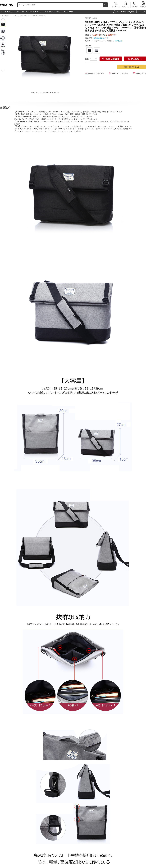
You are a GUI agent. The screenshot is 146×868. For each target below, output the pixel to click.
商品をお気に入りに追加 (94, 73)
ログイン (141, 12)
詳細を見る (119, 41)
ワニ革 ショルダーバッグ (32, 12)
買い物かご (116, 5)
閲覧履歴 (135, 5)
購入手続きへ (135, 59)
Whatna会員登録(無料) (126, 12)
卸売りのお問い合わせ (132, 67)
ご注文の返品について (101, 38)
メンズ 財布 (68, 12)
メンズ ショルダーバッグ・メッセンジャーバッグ (29, 15)
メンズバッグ (4, 15)
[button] (3, 19)
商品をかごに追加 (111, 59)
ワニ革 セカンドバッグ (10, 12)
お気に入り (126, 5)
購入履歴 (143, 5)
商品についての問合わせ (119, 73)
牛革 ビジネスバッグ (53, 12)
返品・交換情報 (140, 73)
